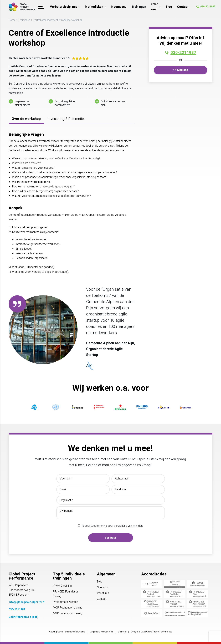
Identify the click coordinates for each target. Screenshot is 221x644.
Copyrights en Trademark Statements (67, 632)
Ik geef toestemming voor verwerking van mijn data (112, 526)
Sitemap (122, 632)
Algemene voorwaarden (102, 632)
